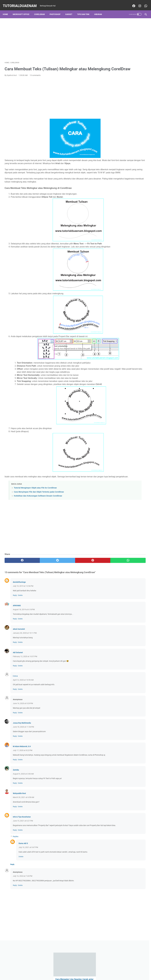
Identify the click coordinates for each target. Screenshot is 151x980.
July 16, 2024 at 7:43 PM (23, 906)
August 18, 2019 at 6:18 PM (24, 634)
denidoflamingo (19, 607)
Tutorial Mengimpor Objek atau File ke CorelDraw (35, 513)
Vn (124, 214)
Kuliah (113, 195)
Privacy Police (58, 971)
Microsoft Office (23, 10)
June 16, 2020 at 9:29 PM (23, 728)
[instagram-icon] (138, 3)
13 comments (35, 79)
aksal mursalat (19, 654)
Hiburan (100, 10)
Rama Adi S (23, 874)
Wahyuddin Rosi (19, 821)
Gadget (71, 10)
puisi (112, 209)
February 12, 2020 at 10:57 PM (25, 681)
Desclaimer (70, 971)
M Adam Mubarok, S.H (22, 771)
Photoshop (57, 10)
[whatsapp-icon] (144, 3)
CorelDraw (41, 10)
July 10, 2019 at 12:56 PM (23, 611)
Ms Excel (114, 199)
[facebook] (16, 585)
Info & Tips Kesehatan (22, 845)
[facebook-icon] (132, 3)
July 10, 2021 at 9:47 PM (28, 878)
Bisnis (112, 190)
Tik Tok (136, 209)
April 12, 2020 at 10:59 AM (23, 705)
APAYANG (17, 631)
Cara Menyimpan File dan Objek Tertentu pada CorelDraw (39, 517)
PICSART (131, 204)
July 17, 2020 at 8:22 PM (23, 775)
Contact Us (92, 971)
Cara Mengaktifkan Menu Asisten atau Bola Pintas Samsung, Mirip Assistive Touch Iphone (126, 64)
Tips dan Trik (85, 10)
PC (111, 204)
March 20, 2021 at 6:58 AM (23, 825)
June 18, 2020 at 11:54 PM (23, 752)
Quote (119, 209)
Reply (15, 620)
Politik (140, 204)
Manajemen (123, 195)
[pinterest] (64, 585)
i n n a (15, 701)
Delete (20, 620)
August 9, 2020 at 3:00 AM (23, 802)
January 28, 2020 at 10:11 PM (25, 658)
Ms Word (139, 199)
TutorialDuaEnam (22, 3)
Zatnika (16, 798)
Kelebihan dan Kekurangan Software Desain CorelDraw (38, 521)
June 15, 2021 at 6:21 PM (23, 848)
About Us (81, 971)
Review (128, 209)
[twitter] (40, 585)
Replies (16, 867)
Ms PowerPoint (126, 199)
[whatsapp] (88, 585)
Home (7, 10)
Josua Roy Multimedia (22, 748)
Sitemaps (102, 971)
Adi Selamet (18, 677)
